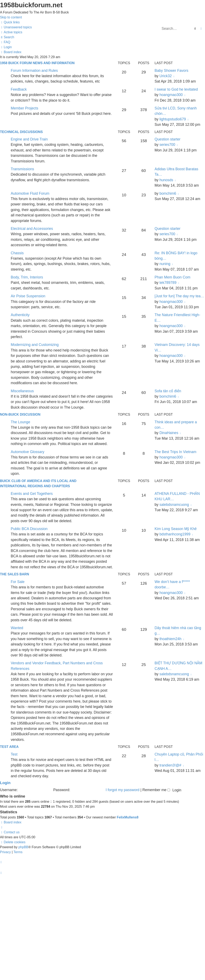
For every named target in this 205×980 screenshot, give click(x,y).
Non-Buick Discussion (20, 414)
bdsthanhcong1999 (175, 534)
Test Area (9, 747)
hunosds (166, 180)
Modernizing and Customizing (35, 345)
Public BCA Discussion (29, 529)
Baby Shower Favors (171, 71)
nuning (165, 264)
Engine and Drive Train (29, 139)
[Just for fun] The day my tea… (179, 296)
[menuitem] (16, 27)
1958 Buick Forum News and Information (37, 63)
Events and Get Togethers (32, 494)
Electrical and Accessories (32, 229)
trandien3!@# (170, 765)
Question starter (167, 139)
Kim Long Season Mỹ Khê (176, 529)
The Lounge (20, 422)
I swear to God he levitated (176, 89)
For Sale (18, 582)
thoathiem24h (170, 639)
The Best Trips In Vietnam (175, 452)
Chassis (17, 253)
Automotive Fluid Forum (30, 193)
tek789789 (168, 283)
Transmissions (22, 169)
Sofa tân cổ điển (168, 391)
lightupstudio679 (173, 119)
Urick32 (166, 76)
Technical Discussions (21, 132)
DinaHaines (169, 433)
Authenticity (20, 315)
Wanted (17, 628)
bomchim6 (168, 193)
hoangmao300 (171, 95)
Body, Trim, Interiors (27, 277)
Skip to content (11, 17)
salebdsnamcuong (174, 505)
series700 (167, 145)
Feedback (19, 89)
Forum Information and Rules (34, 71)
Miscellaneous (22, 391)
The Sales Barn (14, 574)
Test (14, 754)
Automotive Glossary (27, 452)
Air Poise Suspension (28, 296)
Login (5, 783)
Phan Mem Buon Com (172, 277)
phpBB (23, 847)
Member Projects (24, 108)
